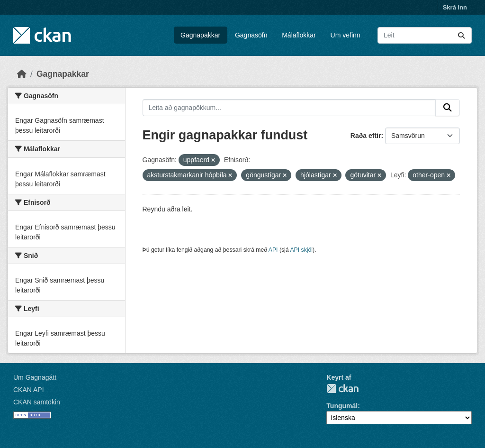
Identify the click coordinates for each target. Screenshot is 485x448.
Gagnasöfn (251, 35)
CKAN (342, 389)
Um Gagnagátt (35, 377)
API (273, 250)
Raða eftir (366, 136)
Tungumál (342, 406)
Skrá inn (455, 7)
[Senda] (461, 35)
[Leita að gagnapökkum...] (425, 35)
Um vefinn (346, 35)
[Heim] (22, 74)
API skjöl (301, 250)
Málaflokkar (299, 35)
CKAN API (29, 390)
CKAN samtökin (37, 402)
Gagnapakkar (200, 35)
